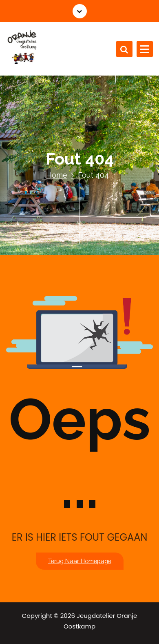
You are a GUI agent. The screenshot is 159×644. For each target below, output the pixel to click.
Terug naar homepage (80, 561)
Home (57, 175)
